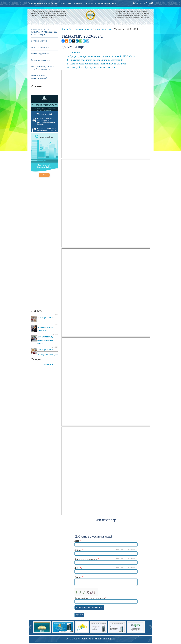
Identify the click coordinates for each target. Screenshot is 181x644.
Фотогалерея (94, 3)
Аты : (106, 543)
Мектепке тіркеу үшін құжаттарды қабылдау (44, 130)
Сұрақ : (106, 581)
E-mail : (106, 552)
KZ (137, 3)
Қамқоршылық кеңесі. (43, 60)
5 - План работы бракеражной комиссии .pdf (91, 67)
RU (140, 3)
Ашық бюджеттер (53, 3)
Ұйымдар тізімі (44, 114)
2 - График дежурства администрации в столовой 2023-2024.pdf (101, 56)
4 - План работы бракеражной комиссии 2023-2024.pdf (96, 64)
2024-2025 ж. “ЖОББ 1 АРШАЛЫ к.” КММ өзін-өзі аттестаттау (44, 32)
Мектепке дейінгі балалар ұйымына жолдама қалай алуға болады (43, 121)
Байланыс (106, 3)
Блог (114, 3)
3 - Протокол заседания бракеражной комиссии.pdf (95, 60)
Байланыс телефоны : (106, 561)
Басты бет (67, 29)
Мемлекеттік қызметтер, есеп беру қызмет (43, 68)
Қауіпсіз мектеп (40, 41)
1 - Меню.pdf (73, 53)
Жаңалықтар (37, 3)
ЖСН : (106, 570)
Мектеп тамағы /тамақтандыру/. (40, 77)
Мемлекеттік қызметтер (75, 3)
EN (144, 3)
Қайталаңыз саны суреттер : (106, 596)
